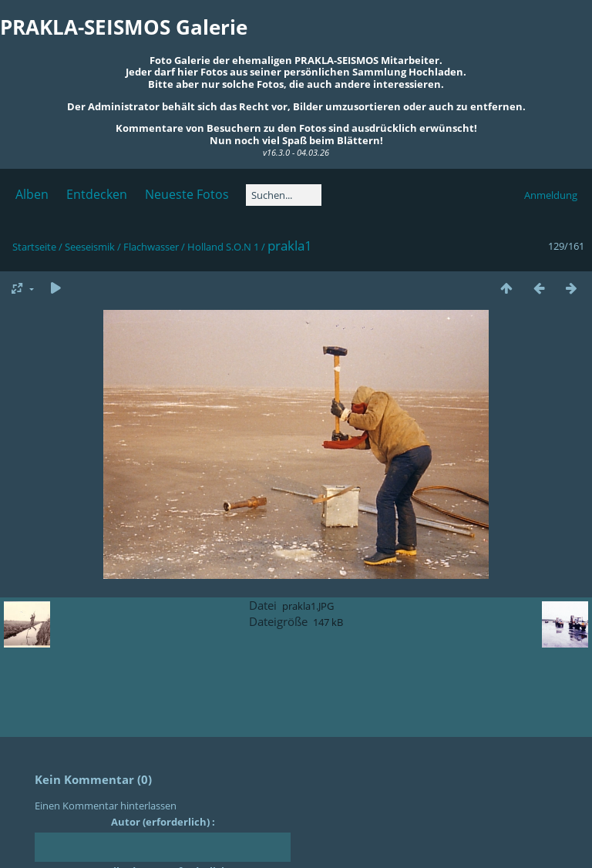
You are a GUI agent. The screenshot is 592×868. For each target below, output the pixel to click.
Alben (32, 194)
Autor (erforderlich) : (163, 822)
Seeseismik (90, 247)
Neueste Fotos (187, 194)
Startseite (34, 247)
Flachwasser (151, 247)
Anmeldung (551, 195)
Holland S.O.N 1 (223, 247)
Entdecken (97, 194)
